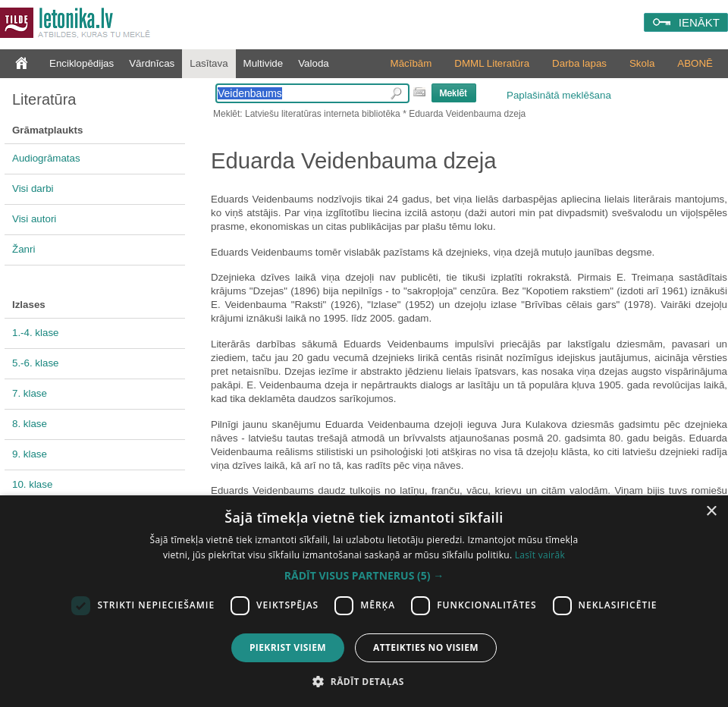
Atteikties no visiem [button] (426, 647)
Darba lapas (579, 63)
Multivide (264, 63)
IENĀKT (699, 22)
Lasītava (209, 63)
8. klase (30, 424)
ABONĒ (695, 63)
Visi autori (34, 219)
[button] (364, 576)
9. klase (30, 454)
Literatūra (44, 99)
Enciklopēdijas (82, 63)
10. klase (32, 484)
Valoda (314, 63)
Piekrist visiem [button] (288, 647)
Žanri (24, 249)
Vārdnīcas (152, 63)
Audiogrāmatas (46, 158)
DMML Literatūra (492, 63)
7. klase (30, 393)
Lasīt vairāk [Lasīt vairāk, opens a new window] (540, 555)
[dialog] (364, 601)
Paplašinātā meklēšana (559, 95)
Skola (642, 63)
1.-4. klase (36, 333)
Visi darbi (33, 189)
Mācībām (411, 63)
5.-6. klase (36, 363)
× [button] (711, 512)
